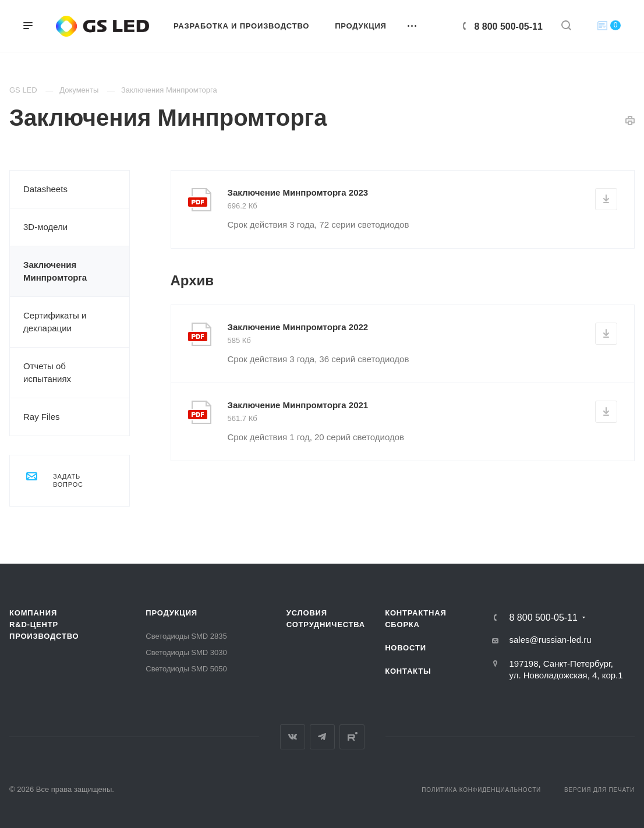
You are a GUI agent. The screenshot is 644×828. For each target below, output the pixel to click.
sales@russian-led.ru (550, 640)
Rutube (352, 737)
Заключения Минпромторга (55, 271)
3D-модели (45, 227)
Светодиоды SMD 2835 (186, 636)
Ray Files (42, 417)
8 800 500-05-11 (509, 26)
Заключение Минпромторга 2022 (298, 327)
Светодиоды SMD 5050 (186, 669)
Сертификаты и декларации (55, 322)
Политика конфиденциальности (481, 790)
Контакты (408, 671)
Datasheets (45, 189)
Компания (33, 613)
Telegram (322, 737)
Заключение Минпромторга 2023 (298, 192)
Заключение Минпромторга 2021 (298, 405)
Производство (44, 636)
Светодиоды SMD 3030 (186, 652)
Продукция (171, 613)
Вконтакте (293, 737)
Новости (406, 648)
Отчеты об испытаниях (47, 372)
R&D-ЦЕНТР (34, 624)
